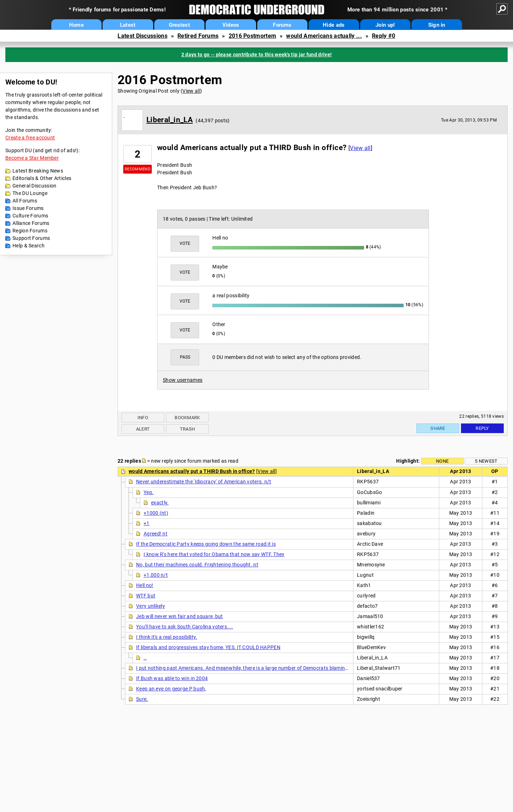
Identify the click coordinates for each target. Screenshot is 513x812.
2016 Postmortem (253, 36)
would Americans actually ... (324, 36)
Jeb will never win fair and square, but (180, 616)
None (442, 461)
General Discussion (34, 186)
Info (143, 418)
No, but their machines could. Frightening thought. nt (197, 565)
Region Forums (30, 231)
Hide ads (334, 25)
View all (191, 91)
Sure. (142, 699)
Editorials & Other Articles (42, 178)
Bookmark (187, 418)
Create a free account (30, 138)
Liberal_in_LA (170, 120)
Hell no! (145, 585)
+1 (147, 523)
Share (438, 428)
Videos (231, 25)
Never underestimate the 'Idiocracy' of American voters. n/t (204, 482)
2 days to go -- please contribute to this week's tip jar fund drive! (256, 55)
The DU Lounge (30, 193)
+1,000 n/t (156, 575)
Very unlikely (151, 606)
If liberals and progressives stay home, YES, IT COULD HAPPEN (208, 647)
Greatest (179, 25)
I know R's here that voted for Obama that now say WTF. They (214, 554)
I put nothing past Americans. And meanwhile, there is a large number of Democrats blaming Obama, (252, 668)
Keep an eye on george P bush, (171, 689)
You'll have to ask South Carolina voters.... (185, 627)
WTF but (146, 596)
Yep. (149, 492)
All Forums (25, 201)
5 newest (486, 461)
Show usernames (183, 380)
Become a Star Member (32, 158)
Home (76, 25)
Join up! (385, 25)
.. (145, 658)
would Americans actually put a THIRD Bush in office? (192, 471)
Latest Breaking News (38, 171)
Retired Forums (198, 36)
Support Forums (31, 238)
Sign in (437, 25)
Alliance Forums (31, 223)
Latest (128, 25)
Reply (482, 428)
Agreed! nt (156, 534)
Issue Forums (28, 208)
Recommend (138, 169)
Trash (188, 429)
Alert (143, 429)
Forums (282, 25)
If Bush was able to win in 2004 (172, 678)
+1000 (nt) (156, 513)
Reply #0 (384, 36)
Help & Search (28, 246)
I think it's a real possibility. (167, 637)
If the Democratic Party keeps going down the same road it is (206, 544)
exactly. (160, 503)
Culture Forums (30, 216)
